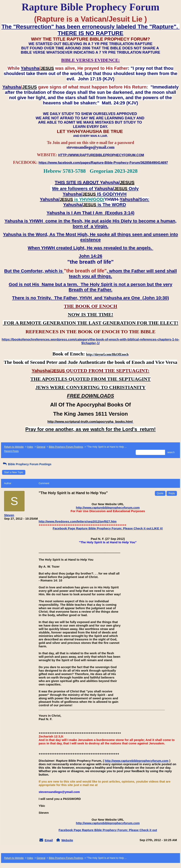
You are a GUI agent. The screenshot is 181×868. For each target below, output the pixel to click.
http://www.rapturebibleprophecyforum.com (108, 508)
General (41, 447)
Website (67, 840)
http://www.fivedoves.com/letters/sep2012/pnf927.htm (78, 521)
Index (30, 447)
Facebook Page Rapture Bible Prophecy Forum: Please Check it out (108, 830)
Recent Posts (11, 451)
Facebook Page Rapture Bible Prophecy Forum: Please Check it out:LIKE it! (108, 528)
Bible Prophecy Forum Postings (66, 447)
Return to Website (14, 447)
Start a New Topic (14, 472)
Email (49, 840)
